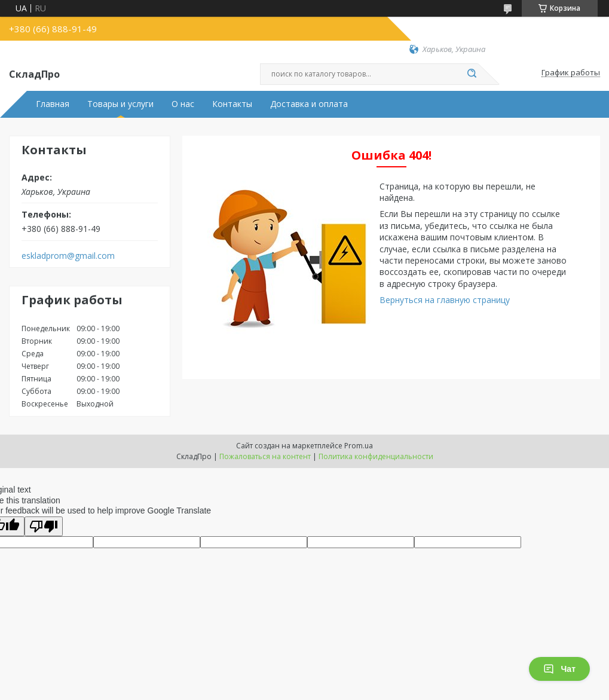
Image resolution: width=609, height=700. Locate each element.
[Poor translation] (44, 526)
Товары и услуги (120, 104)
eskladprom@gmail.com (68, 256)
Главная (53, 104)
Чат (559, 669)
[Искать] (472, 74)
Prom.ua (359, 446)
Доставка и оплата (309, 104)
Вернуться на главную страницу (445, 300)
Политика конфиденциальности (376, 456)
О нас (183, 104)
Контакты (232, 104)
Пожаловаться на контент (265, 456)
